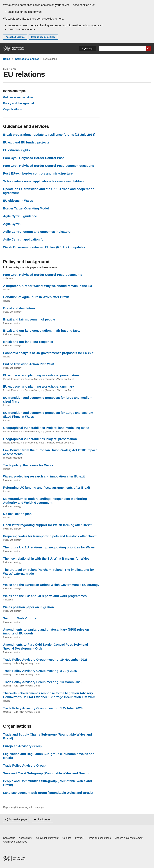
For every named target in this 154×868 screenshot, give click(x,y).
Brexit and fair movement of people (29, 319)
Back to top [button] (44, 819)
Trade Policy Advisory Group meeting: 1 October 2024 (43, 708)
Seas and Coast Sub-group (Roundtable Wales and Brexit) (46, 773)
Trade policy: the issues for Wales (28, 465)
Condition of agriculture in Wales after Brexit (36, 297)
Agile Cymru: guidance (20, 216)
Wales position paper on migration (28, 607)
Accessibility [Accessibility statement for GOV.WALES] (26, 838)
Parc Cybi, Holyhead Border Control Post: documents (43, 275)
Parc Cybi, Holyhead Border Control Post (33, 158)
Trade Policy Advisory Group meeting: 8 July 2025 (40, 671)
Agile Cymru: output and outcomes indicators (37, 232)
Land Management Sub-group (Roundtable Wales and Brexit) (48, 793)
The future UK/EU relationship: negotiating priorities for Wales (49, 547)
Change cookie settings (43, 37)
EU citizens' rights (17, 150)
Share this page (18, 819)
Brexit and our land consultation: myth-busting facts (42, 331)
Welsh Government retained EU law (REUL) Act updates (44, 247)
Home (7, 59)
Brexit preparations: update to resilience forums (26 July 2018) (49, 135)
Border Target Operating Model (26, 208)
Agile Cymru (12, 224)
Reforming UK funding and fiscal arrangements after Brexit (47, 488)
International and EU (27, 59)
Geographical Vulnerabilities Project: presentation (40, 439)
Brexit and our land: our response (28, 342)
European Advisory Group (22, 746)
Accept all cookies (15, 37)
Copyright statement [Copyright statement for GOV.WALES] (47, 838)
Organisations (12, 109)
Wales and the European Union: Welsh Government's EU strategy (51, 585)
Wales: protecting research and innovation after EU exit (44, 476)
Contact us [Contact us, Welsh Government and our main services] (9, 838)
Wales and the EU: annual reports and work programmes (45, 596)
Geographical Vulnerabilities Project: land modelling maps (46, 428)
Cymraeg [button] (87, 49)
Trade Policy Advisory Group (24, 766)
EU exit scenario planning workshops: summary (39, 386)
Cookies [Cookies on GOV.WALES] (67, 838)
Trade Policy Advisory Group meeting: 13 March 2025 (42, 682)
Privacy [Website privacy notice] (79, 838)
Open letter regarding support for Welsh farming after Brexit (47, 525)
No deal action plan (17, 514)
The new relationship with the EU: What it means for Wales (46, 559)
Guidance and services (18, 97)
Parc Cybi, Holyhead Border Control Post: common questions (49, 166)
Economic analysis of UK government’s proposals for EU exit (48, 353)
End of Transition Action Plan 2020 (29, 364)
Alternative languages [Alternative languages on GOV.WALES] (15, 842)
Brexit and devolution (19, 308)
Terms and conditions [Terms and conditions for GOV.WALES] (99, 838)
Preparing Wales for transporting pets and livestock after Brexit (50, 536)
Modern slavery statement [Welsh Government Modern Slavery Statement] (129, 838)
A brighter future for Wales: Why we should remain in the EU (48, 286)
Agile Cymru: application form (25, 239)
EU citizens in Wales (18, 201)
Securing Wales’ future (20, 618)
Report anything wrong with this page (24, 807)
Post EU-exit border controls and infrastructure (38, 173)
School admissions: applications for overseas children (43, 181)
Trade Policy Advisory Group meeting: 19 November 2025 (45, 660)
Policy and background (18, 103)
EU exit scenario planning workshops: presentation (41, 375)
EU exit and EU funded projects (26, 142)
